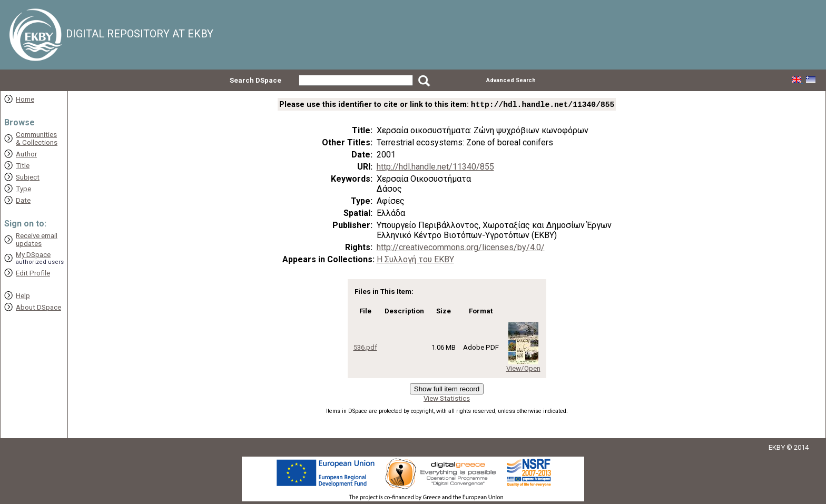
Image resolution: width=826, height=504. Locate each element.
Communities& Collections (37, 139)
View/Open (523, 369)
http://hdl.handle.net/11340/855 (435, 168)
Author (26, 154)
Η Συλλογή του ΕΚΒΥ (415, 260)
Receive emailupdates (37, 240)
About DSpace (38, 307)
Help (23, 296)
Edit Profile (33, 273)
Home (25, 99)
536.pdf (365, 348)
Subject (28, 177)
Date (23, 200)
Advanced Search (511, 80)
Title (23, 166)
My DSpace (33, 255)
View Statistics (447, 399)
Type (23, 189)
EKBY (777, 448)
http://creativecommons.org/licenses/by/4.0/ (461, 248)
